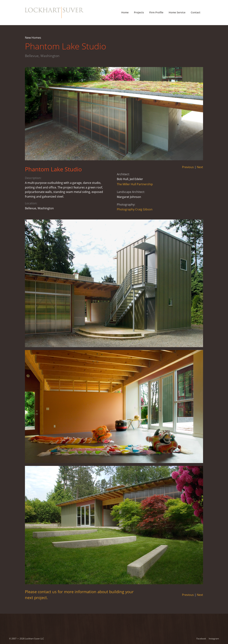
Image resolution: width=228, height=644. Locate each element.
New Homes (33, 38)
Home (125, 12)
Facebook (201, 639)
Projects (139, 12)
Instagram (214, 639)
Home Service (177, 12)
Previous (188, 167)
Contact (196, 12)
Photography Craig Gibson (135, 209)
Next (200, 167)
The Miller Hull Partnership (135, 184)
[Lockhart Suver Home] (54, 12)
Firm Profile (156, 12)
